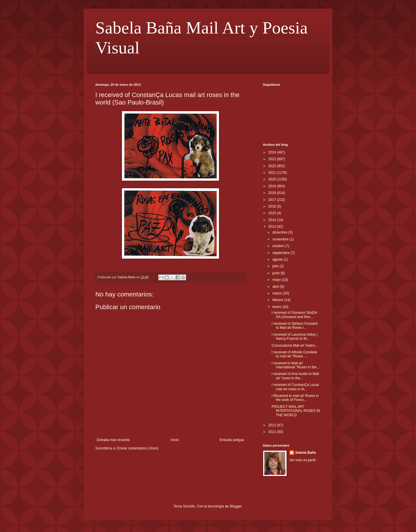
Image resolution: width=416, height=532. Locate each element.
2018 (273, 193)
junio (277, 273)
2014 (273, 220)
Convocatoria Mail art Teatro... (295, 346)
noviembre (281, 239)
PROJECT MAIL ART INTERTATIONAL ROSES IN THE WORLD (296, 411)
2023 (273, 159)
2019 (273, 186)
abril (276, 287)
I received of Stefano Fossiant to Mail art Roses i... (295, 326)
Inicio (175, 440)
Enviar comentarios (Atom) (138, 448)
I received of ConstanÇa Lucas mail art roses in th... (295, 387)
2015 (273, 213)
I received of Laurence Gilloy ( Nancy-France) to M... (295, 337)
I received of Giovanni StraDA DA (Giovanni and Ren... (294, 315)
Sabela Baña (305, 453)
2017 (273, 200)
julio (276, 266)
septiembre (282, 253)
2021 (273, 173)
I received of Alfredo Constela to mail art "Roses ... (294, 354)
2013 (273, 227)
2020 (273, 179)
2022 (273, 166)
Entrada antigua (232, 440)
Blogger (236, 506)
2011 (273, 432)
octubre (279, 246)
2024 (273, 152)
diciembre (280, 232)
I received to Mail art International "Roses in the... (295, 365)
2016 (273, 206)
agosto (278, 260)
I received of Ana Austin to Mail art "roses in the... (295, 376)
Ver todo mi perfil (302, 460)
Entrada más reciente (113, 440)
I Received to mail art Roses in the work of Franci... (295, 398)
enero (277, 307)
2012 (273, 425)
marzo (278, 293)
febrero (278, 300)
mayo (277, 280)
